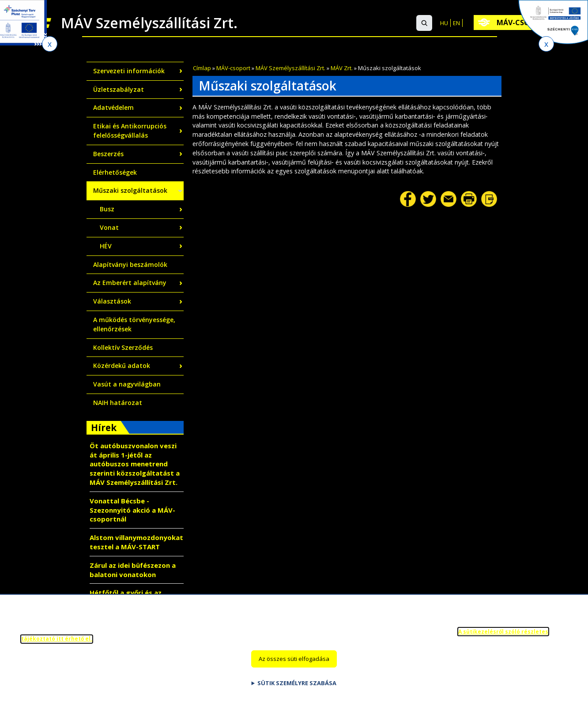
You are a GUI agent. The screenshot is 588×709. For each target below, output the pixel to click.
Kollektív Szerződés (123, 347)
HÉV (106, 246)
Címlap (202, 68)
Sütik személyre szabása (297, 686)
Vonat (109, 227)
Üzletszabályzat (119, 89)
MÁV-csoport (233, 68)
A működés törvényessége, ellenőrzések (134, 324)
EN (456, 23)
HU (444, 23)
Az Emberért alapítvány (130, 283)
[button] (424, 23)
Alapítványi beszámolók (130, 264)
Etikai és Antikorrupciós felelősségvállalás (130, 131)
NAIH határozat (118, 403)
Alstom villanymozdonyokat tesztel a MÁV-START (136, 542)
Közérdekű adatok (122, 366)
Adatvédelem (113, 107)
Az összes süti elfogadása (294, 662)
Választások (112, 301)
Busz (107, 209)
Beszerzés (108, 154)
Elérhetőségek (115, 172)
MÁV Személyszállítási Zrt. (290, 68)
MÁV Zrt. (342, 68)
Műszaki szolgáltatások (130, 190)
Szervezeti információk (129, 71)
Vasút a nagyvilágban (127, 384)
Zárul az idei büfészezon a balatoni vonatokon (133, 570)
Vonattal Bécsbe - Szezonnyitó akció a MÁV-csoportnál (132, 510)
